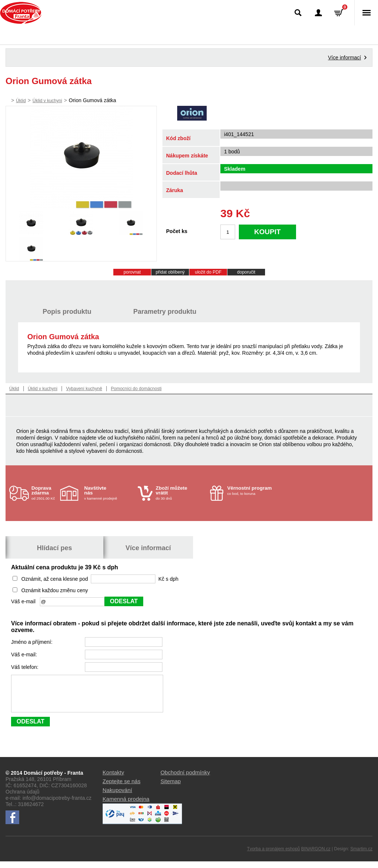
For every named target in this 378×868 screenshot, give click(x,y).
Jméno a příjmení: (32, 642)
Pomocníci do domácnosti (136, 389)
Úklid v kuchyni (47, 101)
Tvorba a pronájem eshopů (273, 855)
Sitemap (171, 788)
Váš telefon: (25, 667)
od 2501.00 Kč (45, 493)
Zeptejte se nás (122, 788)
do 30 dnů (181, 493)
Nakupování (117, 797)
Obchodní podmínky (185, 779)
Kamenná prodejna (126, 805)
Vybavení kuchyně (84, 389)
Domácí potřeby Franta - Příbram (21, 13)
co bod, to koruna (252, 490)
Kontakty (113, 779)
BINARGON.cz (316, 855)
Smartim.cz (361, 855)
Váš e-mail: (25, 655)
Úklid (21, 101)
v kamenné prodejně (109, 493)
